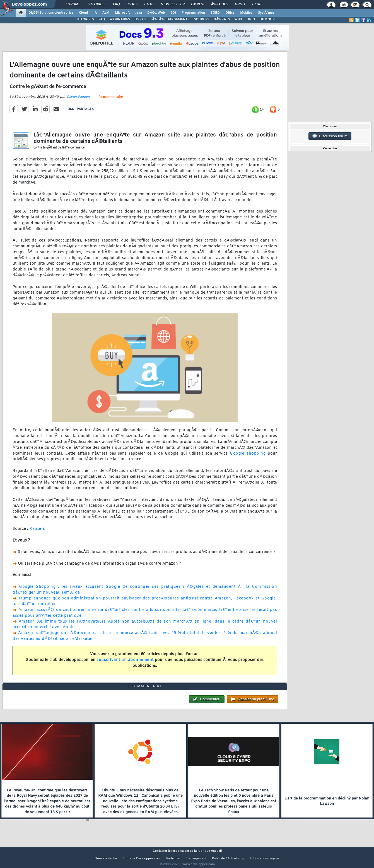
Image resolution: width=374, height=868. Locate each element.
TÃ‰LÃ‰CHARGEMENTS (170, 19)
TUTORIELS (85, 19)
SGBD (215, 13)
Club (257, 4)
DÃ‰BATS (222, 19)
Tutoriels (97, 4)
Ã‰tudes (219, 4)
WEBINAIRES (120, 19)
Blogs (132, 4)
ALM (106, 13)
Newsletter (172, 4)
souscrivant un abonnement (125, 664)
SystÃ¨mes (266, 13)
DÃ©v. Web (156, 13)
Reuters (37, 532)
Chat (149, 4)
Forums (73, 4)
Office (230, 13)
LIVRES (140, 19)
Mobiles (246, 13)
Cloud (83, 13)
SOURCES (202, 19)
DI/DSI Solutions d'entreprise (51, 13)
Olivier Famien (78, 101)
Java (138, 13)
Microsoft (122, 13)
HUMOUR (267, 19)
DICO (251, 19)
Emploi (198, 4)
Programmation (193, 13)
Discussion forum (330, 136)
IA (95, 13)
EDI (173, 13)
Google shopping (248, 457)
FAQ (116, 4)
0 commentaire (111, 101)
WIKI (238, 19)
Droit (240, 4)
